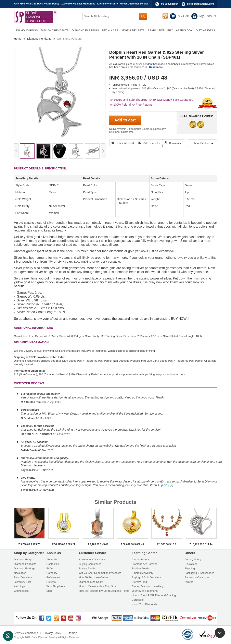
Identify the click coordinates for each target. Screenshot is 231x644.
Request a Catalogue (197, 577)
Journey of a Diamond (145, 591)
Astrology (20, 586)
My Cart (183, 16)
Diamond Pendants (39, 39)
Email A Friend (125, 143)
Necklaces (20, 573)
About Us (52, 559)
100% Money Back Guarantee (78, 4)
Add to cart (125, 120)
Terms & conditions (26, 633)
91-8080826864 (170, 4)
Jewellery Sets (23, 582)
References (53, 577)
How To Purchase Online (94, 577)
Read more (156, 67)
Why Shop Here (56, 586)
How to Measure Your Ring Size (98, 586)
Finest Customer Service (134, 4)
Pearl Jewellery (23, 577)
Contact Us (53, 564)
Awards (189, 582)
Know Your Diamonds (144, 604)
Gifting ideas (21, 591)
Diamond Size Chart (91, 582)
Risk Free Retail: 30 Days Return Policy (37, 4)
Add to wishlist (152, 143)
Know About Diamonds (92, 559)
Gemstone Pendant (69, 39)
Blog (49, 591)
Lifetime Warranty (108, 4)
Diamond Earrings (25, 568)
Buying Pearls (87, 568)
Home (18, 39)
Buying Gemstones (90, 564)
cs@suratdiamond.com (201, 4)
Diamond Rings (23, 559)
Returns (51, 582)
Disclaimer (191, 564)
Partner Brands (141, 559)
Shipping (190, 568)
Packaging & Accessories (200, 573)
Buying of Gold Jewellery (146, 577)
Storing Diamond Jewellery (148, 586)
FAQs (50, 568)
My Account (208, 16)
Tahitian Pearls (140, 568)
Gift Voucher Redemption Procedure (100, 573)
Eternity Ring (139, 582)
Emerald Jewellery (143, 573)
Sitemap (72, 633)
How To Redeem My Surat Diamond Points (104, 591)
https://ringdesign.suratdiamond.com (164, 374)
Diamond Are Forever (144, 564)
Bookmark (175, 143)
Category (52, 573)
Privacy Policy (193, 559)
